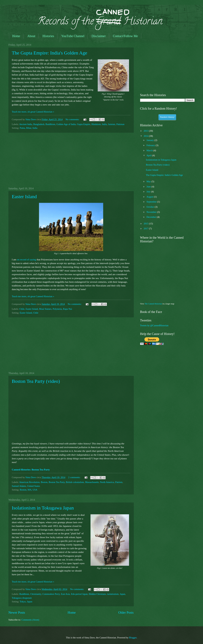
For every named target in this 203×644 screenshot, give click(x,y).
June (149, 187)
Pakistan (120, 124)
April (149, 155)
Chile (22, 309)
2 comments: (75, 477)
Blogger (133, 638)
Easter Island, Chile (29, 313)
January (150, 140)
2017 (146, 229)
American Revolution (29, 482)
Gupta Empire (84, 124)
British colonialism (75, 482)
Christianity (36, 594)
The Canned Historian (153, 304)
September (152, 202)
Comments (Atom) (30, 620)
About (31, 36)
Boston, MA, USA (29, 490)
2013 (146, 131)
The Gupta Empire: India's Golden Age (50, 53)
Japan (123, 594)
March (150, 150)
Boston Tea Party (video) (36, 381)
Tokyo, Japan (26, 602)
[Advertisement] (71, 160)
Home (16, 36)
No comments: (73, 119)
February (151, 145)
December (152, 217)
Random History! (167, 117)
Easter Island (24, 196)
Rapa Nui (68, 309)
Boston (44, 482)
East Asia (65, 594)
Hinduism (96, 124)
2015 (146, 224)
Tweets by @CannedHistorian (154, 325)
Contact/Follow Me (125, 36)
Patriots (119, 482)
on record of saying (26, 259)
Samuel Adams (19, 486)
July (149, 192)
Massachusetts (92, 482)
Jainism (112, 124)
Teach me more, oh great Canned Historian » (33, 112)
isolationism (113, 594)
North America (107, 482)
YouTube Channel (73, 36)
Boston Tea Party (57, 482)
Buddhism (50, 124)
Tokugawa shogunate (22, 598)
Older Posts (126, 612)
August (150, 197)
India (104, 124)
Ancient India (26, 124)
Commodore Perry (51, 594)
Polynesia (57, 309)
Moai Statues (45, 309)
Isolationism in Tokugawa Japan (43, 508)
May (149, 181)
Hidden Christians (97, 594)
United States (34, 486)
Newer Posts (17, 612)
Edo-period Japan (79, 594)
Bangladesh (39, 124)
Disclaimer (99, 36)
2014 (146, 136)
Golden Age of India (66, 124)
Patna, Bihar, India (29, 128)
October (151, 207)
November (152, 212)
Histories (48, 36)
